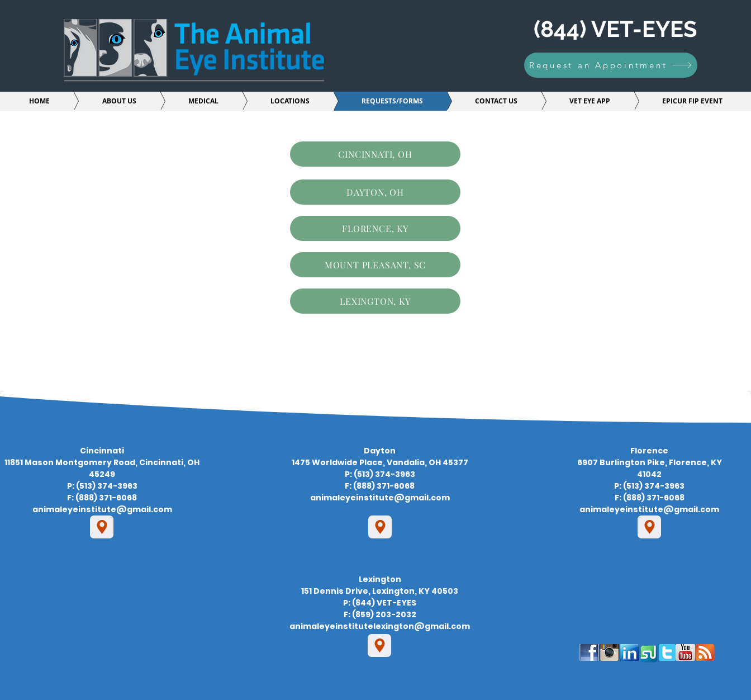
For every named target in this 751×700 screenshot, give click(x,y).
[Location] (102, 527)
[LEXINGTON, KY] (375, 301)
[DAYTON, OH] (375, 192)
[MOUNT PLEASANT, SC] (375, 265)
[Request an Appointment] (611, 65)
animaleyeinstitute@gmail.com (102, 509)
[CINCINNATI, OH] (375, 154)
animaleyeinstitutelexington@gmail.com (380, 626)
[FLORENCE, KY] (375, 228)
